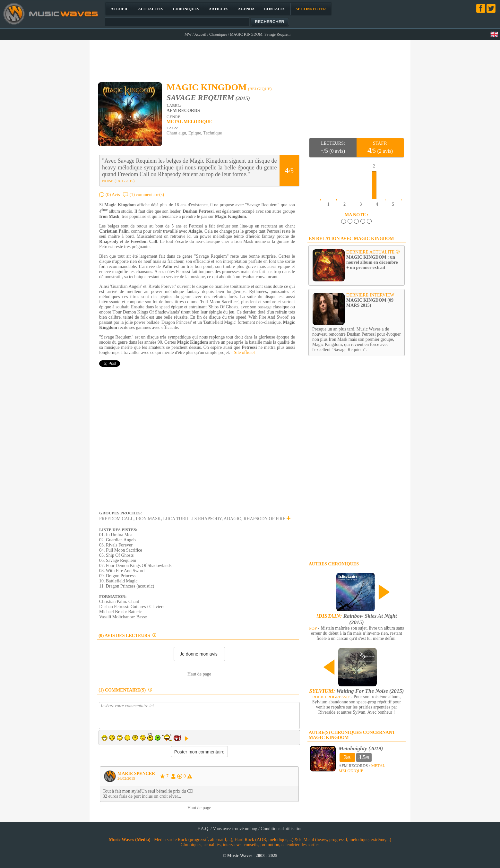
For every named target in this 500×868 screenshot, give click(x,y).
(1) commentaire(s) (147, 195)
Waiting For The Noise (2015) (357, 691)
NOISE (108, 181)
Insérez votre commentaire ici (199, 715)
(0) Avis (113, 195)
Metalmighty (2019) (361, 748)
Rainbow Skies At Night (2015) (357, 619)
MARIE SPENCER (136, 773)
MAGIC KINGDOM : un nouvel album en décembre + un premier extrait (372, 262)
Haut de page (199, 674)
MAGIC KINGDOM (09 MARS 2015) (370, 303)
